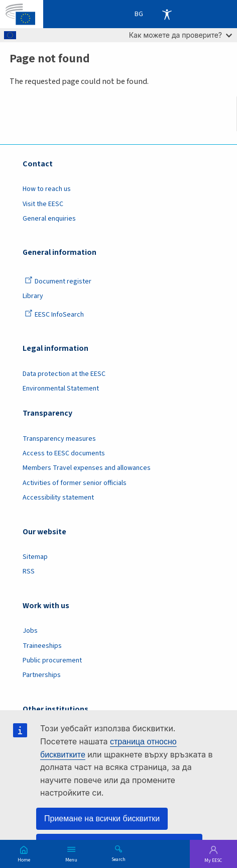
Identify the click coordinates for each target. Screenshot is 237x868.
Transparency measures (59, 439)
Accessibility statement (58, 498)
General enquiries (49, 219)
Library (33, 296)
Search (118, 859)
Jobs (30, 631)
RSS (29, 571)
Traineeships (42, 646)
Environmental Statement (61, 389)
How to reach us (47, 189)
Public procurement (52, 660)
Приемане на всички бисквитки (102, 818)
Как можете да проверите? (181, 35)
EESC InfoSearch (54, 315)
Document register (58, 281)
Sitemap (35, 557)
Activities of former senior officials (75, 483)
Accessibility (167, 14)
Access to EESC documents (64, 453)
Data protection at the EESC (64, 374)
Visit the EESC (43, 204)
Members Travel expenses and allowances (87, 468)
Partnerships (42, 675)
